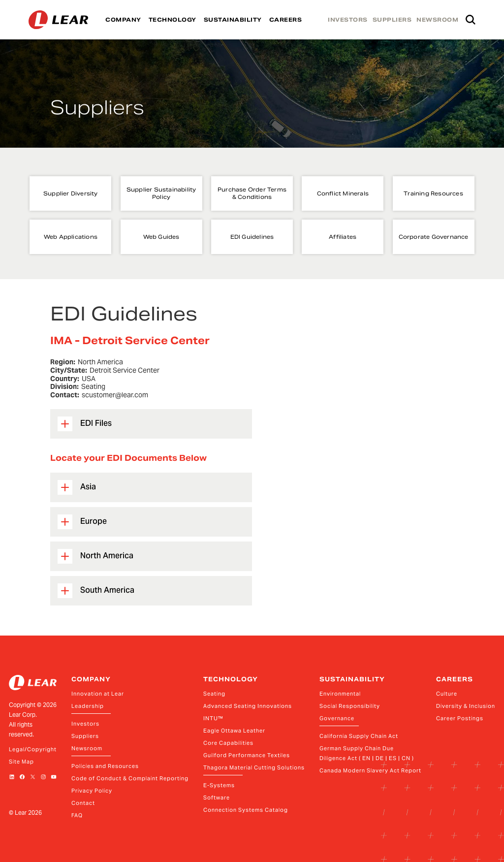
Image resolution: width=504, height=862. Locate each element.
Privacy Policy (92, 791)
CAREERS (286, 20)
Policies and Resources (105, 766)
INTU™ (213, 718)
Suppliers (85, 736)
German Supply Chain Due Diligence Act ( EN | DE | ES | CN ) (367, 753)
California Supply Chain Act (359, 736)
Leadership (88, 706)
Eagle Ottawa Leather (234, 731)
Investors (85, 724)
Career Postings (460, 718)
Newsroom (87, 748)
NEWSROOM (437, 20)
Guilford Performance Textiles (247, 755)
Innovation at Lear (98, 694)
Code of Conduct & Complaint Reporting (130, 778)
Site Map (21, 762)
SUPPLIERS (392, 20)
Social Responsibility (350, 706)
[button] (151, 424)
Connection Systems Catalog (246, 810)
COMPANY (123, 20)
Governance (337, 718)
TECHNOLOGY (173, 20)
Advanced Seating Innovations (248, 706)
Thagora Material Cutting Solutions (254, 767)
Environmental (340, 694)
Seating (214, 694)
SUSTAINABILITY (233, 20)
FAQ (77, 815)
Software (217, 798)
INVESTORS (348, 20)
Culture (447, 694)
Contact (83, 803)
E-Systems (219, 785)
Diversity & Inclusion (466, 706)
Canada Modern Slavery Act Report (370, 770)
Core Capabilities (228, 743)
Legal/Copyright (33, 749)
